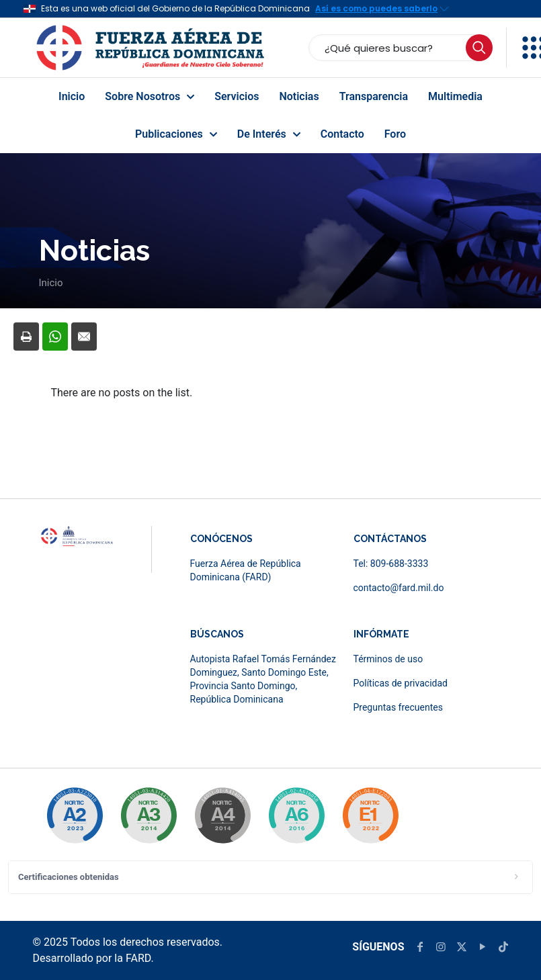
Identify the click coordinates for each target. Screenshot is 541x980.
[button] (270, 877)
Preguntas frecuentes (398, 707)
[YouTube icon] (483, 947)
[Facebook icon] (420, 947)
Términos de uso (388, 659)
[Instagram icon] (441, 947)
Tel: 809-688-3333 (391, 564)
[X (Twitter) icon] (462, 947)
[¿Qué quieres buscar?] (401, 48)
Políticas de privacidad (401, 683)
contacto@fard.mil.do (399, 588)
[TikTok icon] (503, 947)
